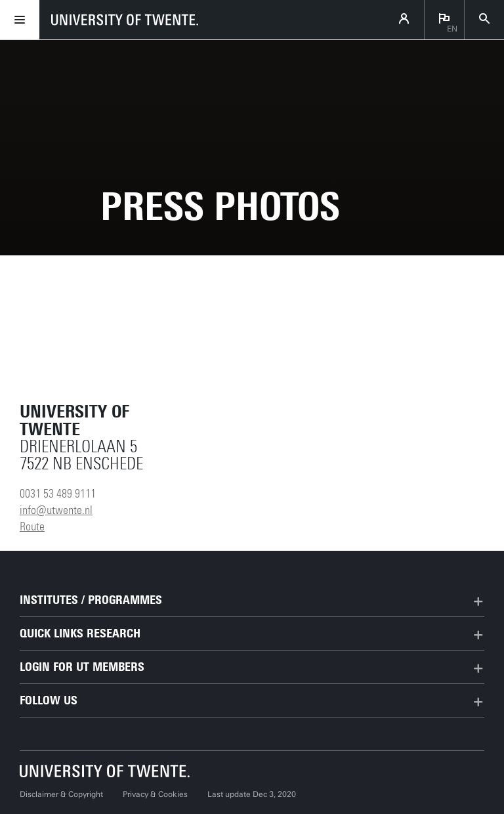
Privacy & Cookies (155, 794)
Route (32, 526)
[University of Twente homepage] (125, 20)
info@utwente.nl (56, 510)
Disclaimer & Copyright (61, 794)
